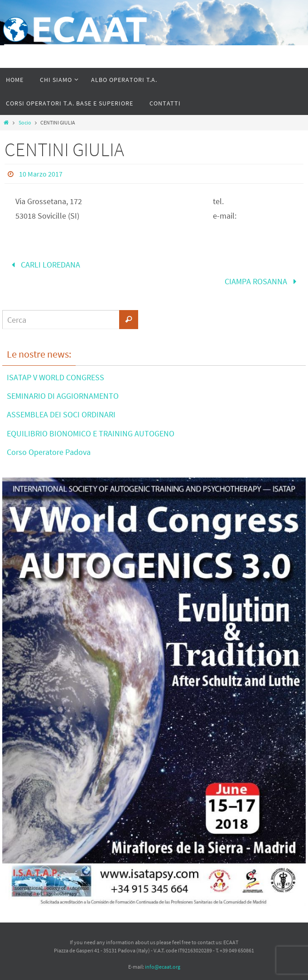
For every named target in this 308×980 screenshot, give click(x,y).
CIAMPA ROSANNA (262, 281)
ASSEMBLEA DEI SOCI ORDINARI (61, 414)
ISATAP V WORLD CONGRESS (55, 377)
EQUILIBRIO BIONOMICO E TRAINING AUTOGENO (91, 433)
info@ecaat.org (163, 967)
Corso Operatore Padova (49, 452)
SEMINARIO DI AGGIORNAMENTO (63, 396)
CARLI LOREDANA (44, 265)
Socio (25, 122)
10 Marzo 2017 (41, 174)
